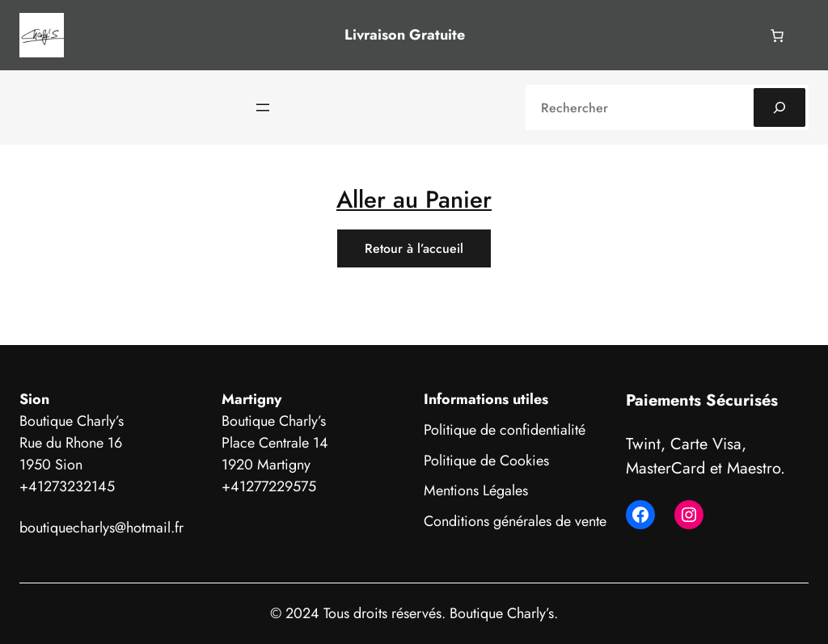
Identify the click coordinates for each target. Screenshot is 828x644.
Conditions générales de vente (515, 521)
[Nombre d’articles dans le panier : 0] (777, 36)
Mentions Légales (476, 490)
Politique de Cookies (486, 461)
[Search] (779, 107)
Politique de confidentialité (505, 430)
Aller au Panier (414, 199)
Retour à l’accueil (414, 248)
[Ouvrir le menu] (263, 107)
